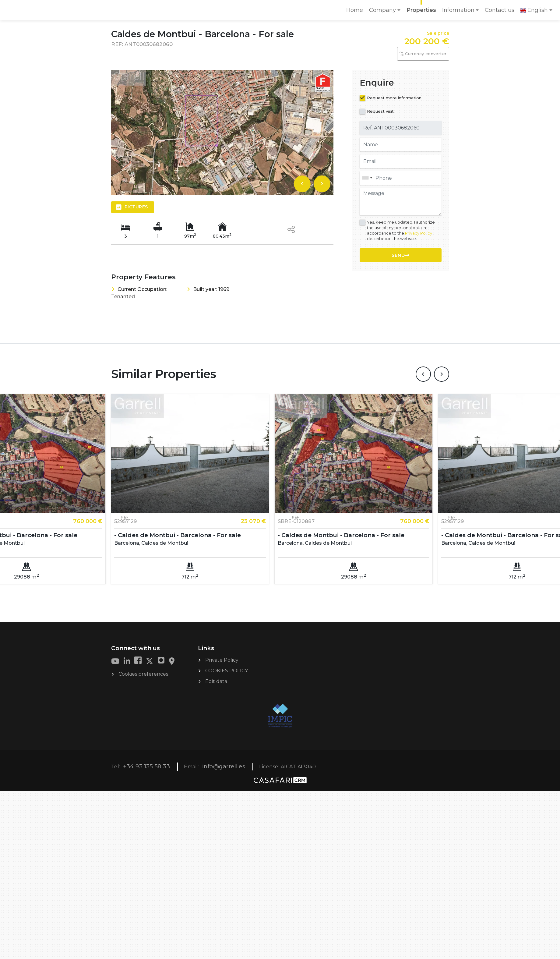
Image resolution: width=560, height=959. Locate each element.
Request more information (394, 98)
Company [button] (382, 10)
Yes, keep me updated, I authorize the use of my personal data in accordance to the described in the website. (401, 230)
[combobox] (400, 178)
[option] (222, 133)
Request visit (380, 111)
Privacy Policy (419, 233)
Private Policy (222, 660)
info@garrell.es (224, 766)
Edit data (216, 681)
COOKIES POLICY (227, 670)
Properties (421, 10)
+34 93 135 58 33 (146, 766)
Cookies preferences (143, 674)
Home (356, 12)
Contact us (500, 10)
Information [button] (458, 10)
